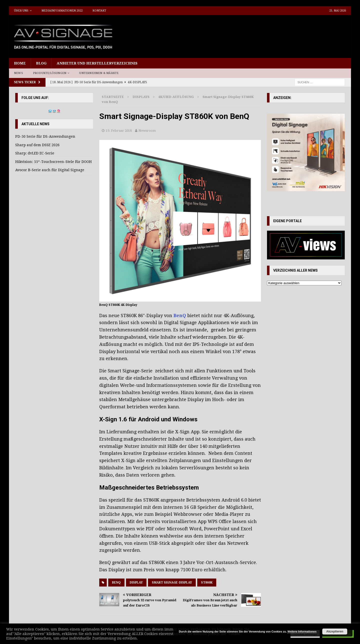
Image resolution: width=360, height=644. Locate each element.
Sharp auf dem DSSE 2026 (37, 145)
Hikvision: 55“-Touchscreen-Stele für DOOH (53, 162)
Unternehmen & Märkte (99, 73)
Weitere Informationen (302, 632)
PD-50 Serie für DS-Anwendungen (45, 136)
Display (136, 583)
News (18, 73)
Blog (41, 63)
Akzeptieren (335, 632)
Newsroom (147, 131)
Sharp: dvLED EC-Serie (35, 153)
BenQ (180, 316)
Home (20, 63)
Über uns (21, 11)
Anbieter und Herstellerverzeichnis (97, 63)
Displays (141, 97)
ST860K (207, 583)
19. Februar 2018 (119, 131)
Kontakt (99, 11)
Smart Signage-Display (172, 583)
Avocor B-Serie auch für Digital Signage (50, 170)
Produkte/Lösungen (50, 73)
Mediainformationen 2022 (62, 11)
